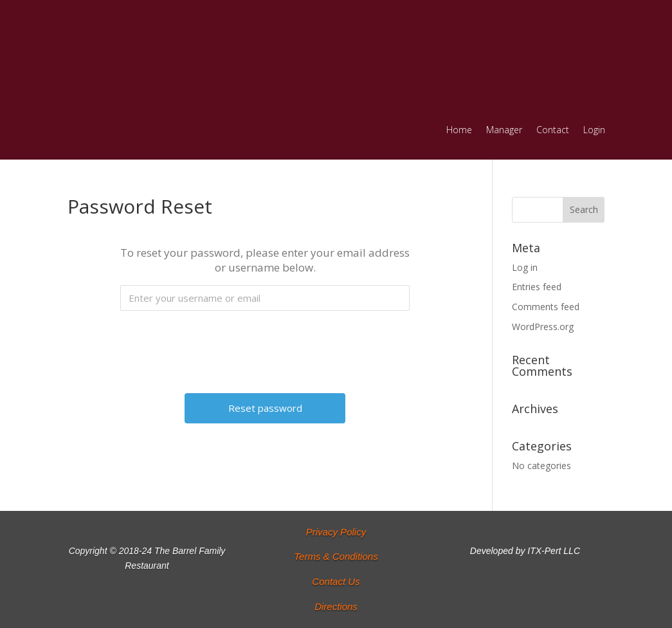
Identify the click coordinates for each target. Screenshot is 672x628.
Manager (504, 131)
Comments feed (546, 307)
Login (594, 131)
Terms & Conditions (336, 556)
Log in (525, 267)
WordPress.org (543, 327)
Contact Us (336, 581)
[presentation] (266, 346)
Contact (553, 131)
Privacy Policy (336, 532)
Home (459, 131)
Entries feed (537, 287)
